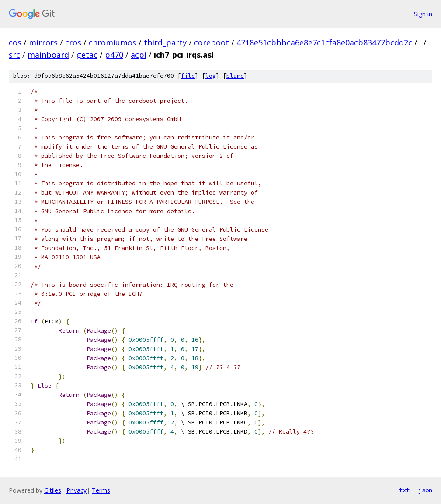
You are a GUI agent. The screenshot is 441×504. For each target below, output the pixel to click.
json (425, 490)
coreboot (212, 42)
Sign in (423, 14)
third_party (165, 42)
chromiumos (113, 42)
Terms (101, 490)
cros (73, 42)
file (188, 76)
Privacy (76, 490)
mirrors (43, 42)
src (14, 55)
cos (15, 42)
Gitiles (53, 490)
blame (235, 76)
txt (404, 490)
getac (87, 55)
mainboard (48, 55)
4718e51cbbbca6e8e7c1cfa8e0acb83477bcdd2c (324, 42)
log (211, 76)
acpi (139, 55)
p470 (114, 55)
